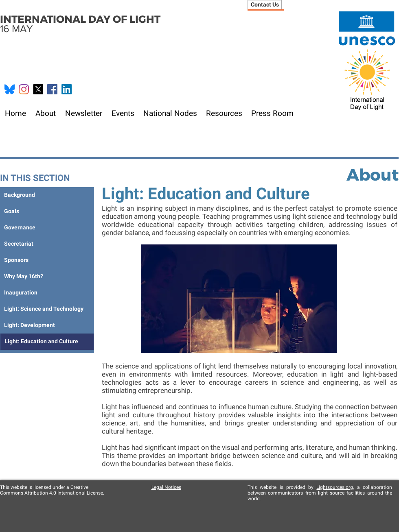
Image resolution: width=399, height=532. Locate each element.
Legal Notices (166, 487)
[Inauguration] (47, 293)
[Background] (47, 195)
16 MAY (80, 24)
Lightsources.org (335, 487)
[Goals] (47, 211)
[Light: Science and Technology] (47, 309)
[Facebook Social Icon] (52, 89)
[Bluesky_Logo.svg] (10, 89)
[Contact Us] (265, 5)
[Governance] (47, 228)
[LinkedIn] (67, 89)
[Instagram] (24, 89)
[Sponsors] (47, 260)
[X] (38, 89)
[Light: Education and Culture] (47, 342)
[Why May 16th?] (47, 277)
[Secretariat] (47, 244)
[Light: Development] (47, 325)
